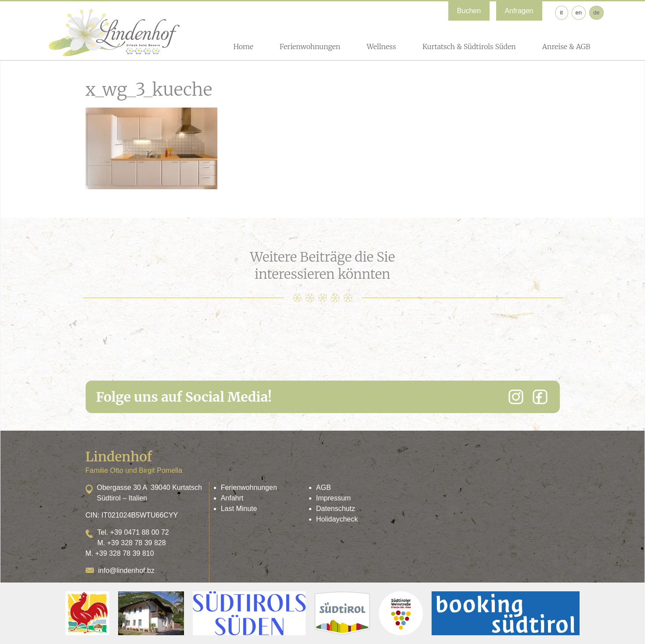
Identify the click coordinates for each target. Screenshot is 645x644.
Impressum (333, 498)
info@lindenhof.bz (126, 570)
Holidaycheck (337, 519)
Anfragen (519, 11)
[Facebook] (540, 397)
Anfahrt (232, 498)
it (561, 13)
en (579, 13)
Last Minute (239, 509)
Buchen (469, 11)
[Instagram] (516, 397)
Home (243, 47)
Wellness (381, 47)
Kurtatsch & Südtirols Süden (469, 47)
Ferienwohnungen (310, 47)
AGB (324, 487)
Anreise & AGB (566, 47)
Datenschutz (336, 509)
